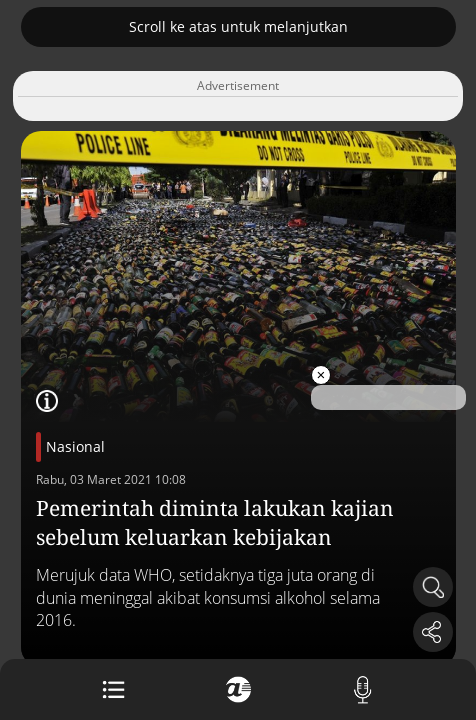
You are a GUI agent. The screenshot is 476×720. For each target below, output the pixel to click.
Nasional (75, 446)
